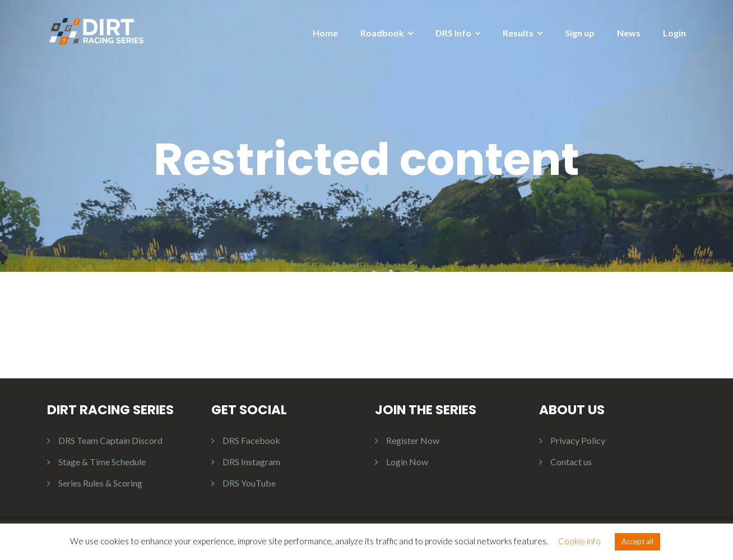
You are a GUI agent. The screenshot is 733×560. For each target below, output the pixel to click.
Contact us (571, 462)
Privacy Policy (578, 440)
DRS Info (453, 33)
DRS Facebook (251, 440)
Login (674, 33)
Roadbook (382, 33)
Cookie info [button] (579, 541)
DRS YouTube (249, 483)
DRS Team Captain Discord (110, 440)
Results (518, 33)
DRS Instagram (251, 462)
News (629, 33)
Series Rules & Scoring (100, 483)
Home (325, 33)
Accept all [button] (637, 542)
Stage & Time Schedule (102, 462)
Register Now (413, 440)
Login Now (407, 462)
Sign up (580, 33)
